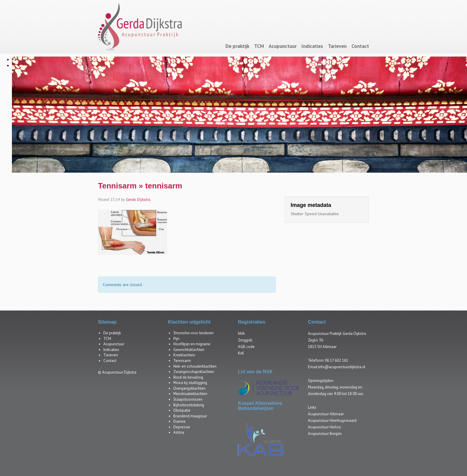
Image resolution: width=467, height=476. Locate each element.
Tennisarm (117, 186)
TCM (259, 46)
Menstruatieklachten (190, 394)
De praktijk (237, 46)
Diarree (179, 421)
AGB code (246, 347)
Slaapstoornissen (188, 399)
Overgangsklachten (189, 388)
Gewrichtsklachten (189, 350)
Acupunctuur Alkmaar (326, 414)
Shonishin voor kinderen (193, 333)
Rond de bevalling (188, 377)
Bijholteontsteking (189, 405)
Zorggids (245, 340)
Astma (179, 432)
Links (312, 407)
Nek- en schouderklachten (195, 366)
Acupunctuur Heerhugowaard (332, 420)
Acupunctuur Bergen (325, 434)
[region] (233, 113)
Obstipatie (182, 410)
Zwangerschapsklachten (194, 372)
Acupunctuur (283, 46)
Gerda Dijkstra (138, 199)
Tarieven (337, 46)
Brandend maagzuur (190, 416)
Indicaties (312, 46)
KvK (241, 353)
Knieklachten (184, 355)
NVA (241, 334)
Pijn (176, 339)
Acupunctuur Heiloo (324, 427)
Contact (360, 46)
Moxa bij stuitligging (190, 383)
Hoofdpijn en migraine (192, 344)
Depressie (182, 427)
